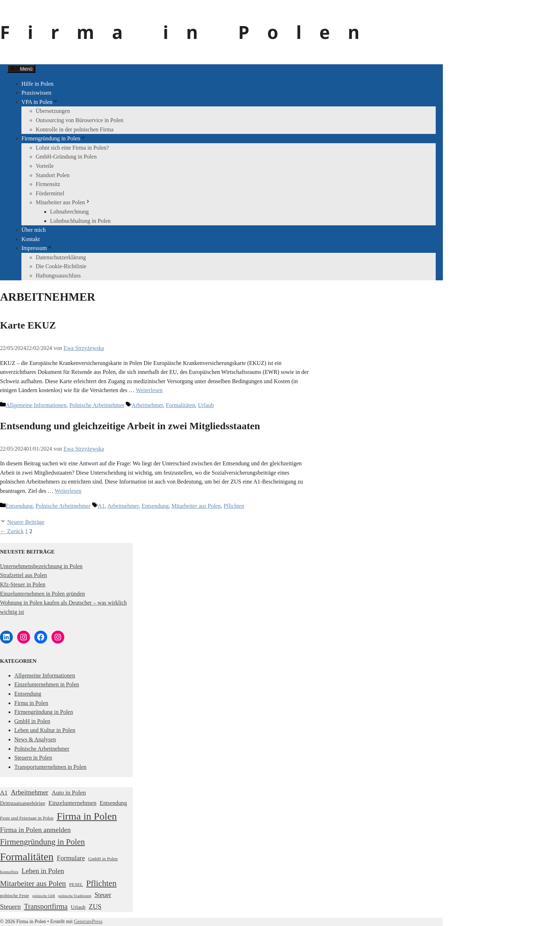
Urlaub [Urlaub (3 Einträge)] (78, 907)
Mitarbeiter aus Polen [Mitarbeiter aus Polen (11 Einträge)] (33, 884)
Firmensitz (48, 184)
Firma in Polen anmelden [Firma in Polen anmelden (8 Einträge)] (35, 830)
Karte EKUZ (28, 325)
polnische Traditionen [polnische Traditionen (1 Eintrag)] (75, 896)
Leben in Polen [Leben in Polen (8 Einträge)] (43, 871)
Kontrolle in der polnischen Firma (75, 129)
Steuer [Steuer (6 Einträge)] (103, 895)
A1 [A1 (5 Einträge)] (4, 793)
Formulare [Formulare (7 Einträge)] (71, 858)
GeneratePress (88, 922)
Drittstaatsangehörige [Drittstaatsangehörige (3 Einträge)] (23, 803)
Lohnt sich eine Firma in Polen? (72, 148)
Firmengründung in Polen (54, 138)
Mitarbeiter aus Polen (63, 202)
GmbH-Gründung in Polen (66, 157)
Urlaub (206, 405)
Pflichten (234, 506)
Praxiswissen (36, 93)
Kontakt (31, 239)
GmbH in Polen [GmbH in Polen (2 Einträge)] (103, 859)
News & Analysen (35, 739)
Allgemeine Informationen (36, 405)
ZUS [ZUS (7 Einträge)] (95, 907)
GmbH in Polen (32, 721)
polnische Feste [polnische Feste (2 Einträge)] (14, 895)
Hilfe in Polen (37, 84)
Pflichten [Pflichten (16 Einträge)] (101, 883)
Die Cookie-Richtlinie (61, 266)
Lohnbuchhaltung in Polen (80, 221)
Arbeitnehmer (147, 405)
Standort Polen (53, 175)
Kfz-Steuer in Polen (23, 584)
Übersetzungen (53, 111)
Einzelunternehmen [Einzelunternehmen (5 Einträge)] (72, 803)
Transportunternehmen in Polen (50, 767)
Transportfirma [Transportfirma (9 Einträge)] (46, 906)
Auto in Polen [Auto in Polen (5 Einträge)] (69, 793)
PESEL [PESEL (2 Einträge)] (76, 884)
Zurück (12, 531)
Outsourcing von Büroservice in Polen (79, 120)
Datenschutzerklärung (61, 257)
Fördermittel (50, 193)
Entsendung (19, 506)
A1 (101, 506)
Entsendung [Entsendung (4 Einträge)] (113, 803)
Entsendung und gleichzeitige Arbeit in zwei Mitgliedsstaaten (130, 426)
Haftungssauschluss (58, 276)
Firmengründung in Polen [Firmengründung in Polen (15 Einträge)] (42, 842)
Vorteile (45, 166)
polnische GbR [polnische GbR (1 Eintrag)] (44, 896)
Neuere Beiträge (26, 522)
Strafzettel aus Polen (24, 575)
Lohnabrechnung (69, 212)
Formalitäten (181, 405)
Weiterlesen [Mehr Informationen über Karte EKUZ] (149, 390)
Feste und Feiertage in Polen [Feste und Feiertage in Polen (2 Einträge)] (27, 818)
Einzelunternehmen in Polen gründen (42, 594)
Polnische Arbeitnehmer (97, 405)
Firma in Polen (189, 32)
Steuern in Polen (33, 758)
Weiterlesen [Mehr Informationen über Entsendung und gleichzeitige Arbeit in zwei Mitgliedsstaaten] (68, 491)
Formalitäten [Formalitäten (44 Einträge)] (27, 857)
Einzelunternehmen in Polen (47, 684)
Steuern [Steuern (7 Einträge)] (10, 907)
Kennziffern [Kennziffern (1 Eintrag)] (9, 872)
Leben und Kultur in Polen (45, 730)
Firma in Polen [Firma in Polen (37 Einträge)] (87, 816)
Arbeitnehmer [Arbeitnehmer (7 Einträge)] (29, 792)
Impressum (37, 248)
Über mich (34, 230)
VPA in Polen (40, 102)
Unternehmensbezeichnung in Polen (41, 566)
